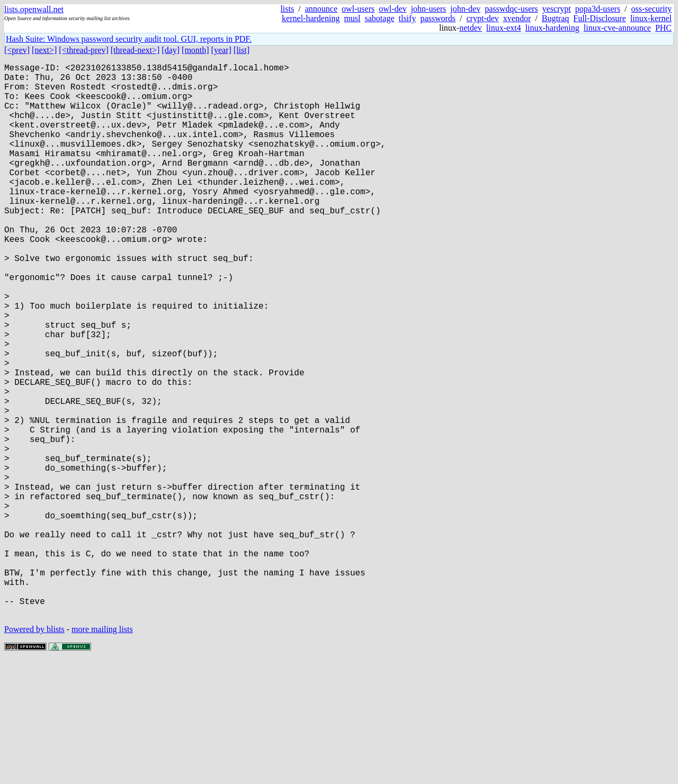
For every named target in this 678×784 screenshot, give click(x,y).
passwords (438, 18)
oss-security (652, 9)
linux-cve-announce (617, 28)
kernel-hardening (311, 18)
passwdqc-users (511, 9)
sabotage (380, 18)
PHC (663, 28)
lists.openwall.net (34, 9)
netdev (471, 28)
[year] (221, 50)
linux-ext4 (504, 28)
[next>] (44, 50)
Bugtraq (556, 18)
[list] (242, 50)
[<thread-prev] (83, 50)
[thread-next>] (135, 50)
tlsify (407, 18)
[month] (195, 50)
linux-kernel (651, 18)
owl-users (358, 9)
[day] (171, 50)
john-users (429, 9)
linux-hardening (552, 28)
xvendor (517, 18)
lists (287, 9)
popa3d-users (598, 9)
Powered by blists (34, 752)
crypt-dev (483, 18)
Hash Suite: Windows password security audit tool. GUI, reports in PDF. (129, 39)
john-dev (465, 9)
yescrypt (557, 9)
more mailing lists (102, 752)
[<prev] (17, 50)
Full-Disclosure (600, 18)
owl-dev (392, 9)
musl (352, 18)
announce (321, 9)
